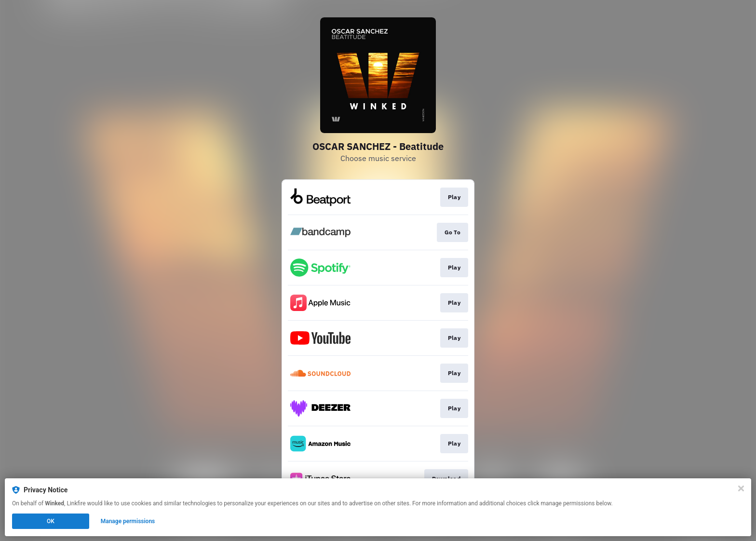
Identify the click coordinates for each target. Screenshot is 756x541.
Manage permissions (128, 521)
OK (51, 521)
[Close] (741, 488)
